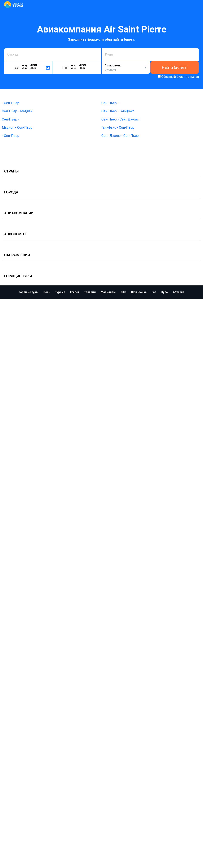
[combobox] (53, 54)
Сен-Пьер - (110, 103)
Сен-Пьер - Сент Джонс (120, 119)
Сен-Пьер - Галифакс (118, 111)
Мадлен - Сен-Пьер (17, 128)
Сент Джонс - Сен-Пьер (120, 136)
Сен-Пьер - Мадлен (17, 111)
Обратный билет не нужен (180, 77)
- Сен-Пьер (11, 103)
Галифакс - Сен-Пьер (118, 128)
